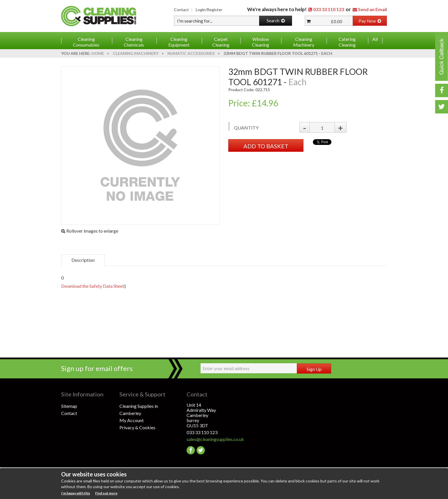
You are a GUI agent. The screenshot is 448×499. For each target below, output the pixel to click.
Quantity (246, 128)
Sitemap (69, 406)
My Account (132, 420)
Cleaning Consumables (86, 42)
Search (276, 21)
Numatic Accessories (191, 53)
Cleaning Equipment (179, 42)
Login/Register (209, 10)
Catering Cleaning (347, 42)
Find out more (106, 493)
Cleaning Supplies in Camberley (139, 410)
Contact (181, 10)
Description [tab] (83, 260)
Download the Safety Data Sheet (93, 286)
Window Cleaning (261, 42)
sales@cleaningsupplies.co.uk (215, 439)
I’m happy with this (76, 493)
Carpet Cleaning (221, 42)
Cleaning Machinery (304, 42)
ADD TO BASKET (266, 146)
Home (98, 53)
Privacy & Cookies (137, 427)
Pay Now (370, 21)
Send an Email (372, 9)
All (375, 39)
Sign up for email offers (97, 368)
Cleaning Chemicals (134, 42)
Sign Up (314, 369)
